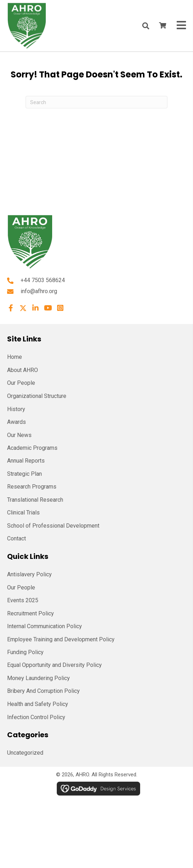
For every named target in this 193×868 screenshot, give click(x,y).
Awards (16, 422)
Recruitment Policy (31, 613)
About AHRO (23, 370)
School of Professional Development (53, 526)
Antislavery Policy (29, 574)
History (16, 409)
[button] (11, 308)
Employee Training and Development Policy (61, 639)
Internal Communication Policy (45, 626)
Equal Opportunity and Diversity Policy (54, 665)
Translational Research (35, 500)
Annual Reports (26, 461)
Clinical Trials (23, 513)
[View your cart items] (162, 26)
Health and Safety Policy (38, 704)
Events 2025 (23, 600)
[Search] (96, 102)
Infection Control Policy (36, 717)
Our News (19, 435)
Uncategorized (25, 753)
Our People (21, 383)
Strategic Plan (24, 474)
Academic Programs (32, 448)
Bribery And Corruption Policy (43, 691)
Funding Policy (25, 652)
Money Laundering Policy (38, 678)
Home (15, 357)
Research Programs (32, 487)
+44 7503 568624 (43, 280)
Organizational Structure (37, 396)
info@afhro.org (39, 291)
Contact (16, 538)
